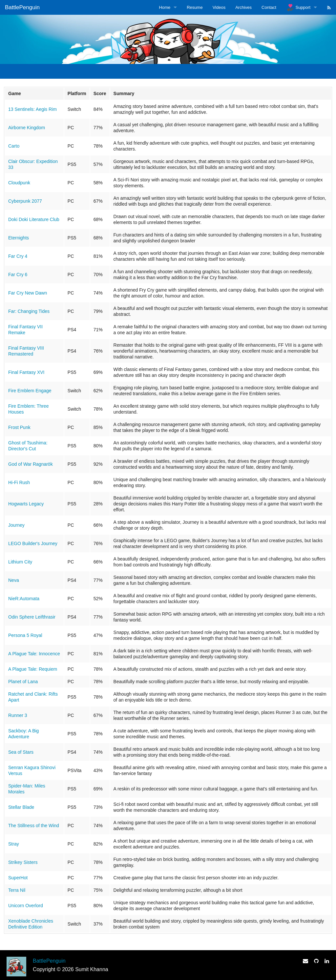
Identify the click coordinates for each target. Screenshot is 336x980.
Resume (195, 7)
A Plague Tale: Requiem (33, 669)
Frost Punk (19, 427)
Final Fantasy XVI (26, 372)
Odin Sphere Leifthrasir (32, 617)
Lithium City (20, 562)
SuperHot (18, 878)
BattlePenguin (22, 7)
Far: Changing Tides (29, 311)
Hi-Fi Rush (19, 482)
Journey (16, 525)
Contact (269, 7)
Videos (219, 7)
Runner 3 (18, 715)
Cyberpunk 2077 (25, 201)
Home (165, 7)
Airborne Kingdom (27, 128)
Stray (14, 844)
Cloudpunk (19, 183)
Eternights (19, 238)
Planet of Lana (23, 682)
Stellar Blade (21, 807)
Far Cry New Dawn (28, 293)
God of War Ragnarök (31, 464)
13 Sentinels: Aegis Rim (32, 109)
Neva (14, 580)
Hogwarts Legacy (26, 504)
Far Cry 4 (18, 256)
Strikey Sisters (23, 862)
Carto (14, 146)
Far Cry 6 (18, 275)
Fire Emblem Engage (30, 391)
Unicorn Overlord (26, 906)
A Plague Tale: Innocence (34, 654)
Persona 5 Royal (25, 635)
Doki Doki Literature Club (34, 219)
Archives (243, 7)
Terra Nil (17, 890)
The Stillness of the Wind (34, 826)
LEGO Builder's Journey (33, 543)
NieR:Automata (24, 599)
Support (298, 8)
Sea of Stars (21, 752)
